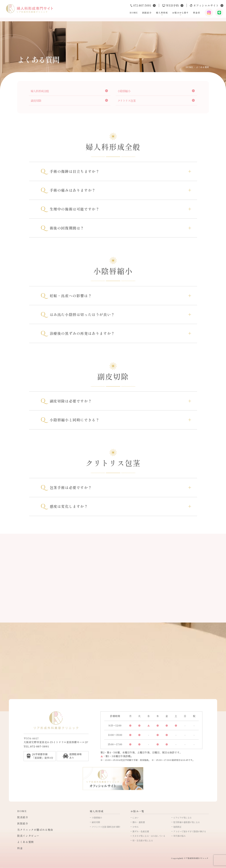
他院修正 (177, 827)
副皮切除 (36, 101)
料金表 (192, 14)
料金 (20, 848)
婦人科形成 (157, 14)
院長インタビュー (28, 836)
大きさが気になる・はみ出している (149, 836)
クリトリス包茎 (127, 101)
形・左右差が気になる (143, 840)
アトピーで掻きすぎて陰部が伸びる (190, 831)
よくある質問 (26, 842)
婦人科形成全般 (40, 91)
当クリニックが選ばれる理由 (35, 830)
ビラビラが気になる (183, 817)
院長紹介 (23, 817)
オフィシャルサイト (201, 6)
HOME (128, 14)
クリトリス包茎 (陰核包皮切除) (106, 827)
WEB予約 (165, 6)
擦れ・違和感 (139, 822)
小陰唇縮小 (124, 91)
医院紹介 (142, 14)
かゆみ (136, 827)
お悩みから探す (176, 14)
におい (136, 817)
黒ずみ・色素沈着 (141, 831)
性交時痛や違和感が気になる (187, 822)
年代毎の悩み (179, 836)
